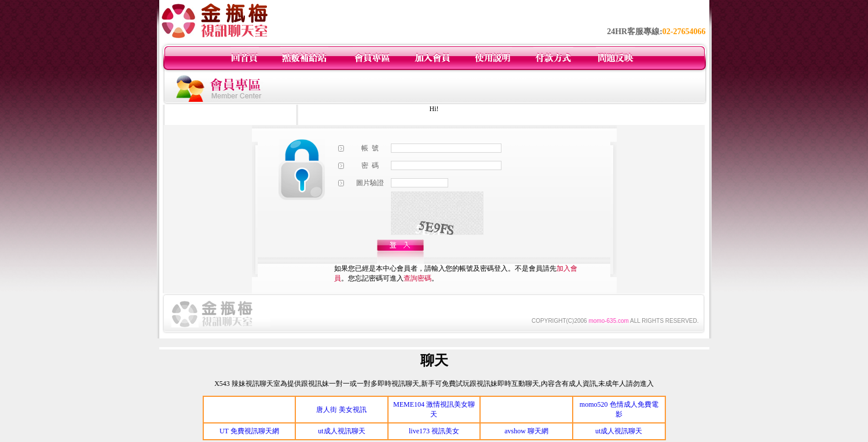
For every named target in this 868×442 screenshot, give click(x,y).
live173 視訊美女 (434, 431)
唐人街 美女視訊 (341, 410)
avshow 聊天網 (526, 431)
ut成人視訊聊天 (341, 431)
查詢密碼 (417, 278)
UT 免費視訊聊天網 (249, 431)
